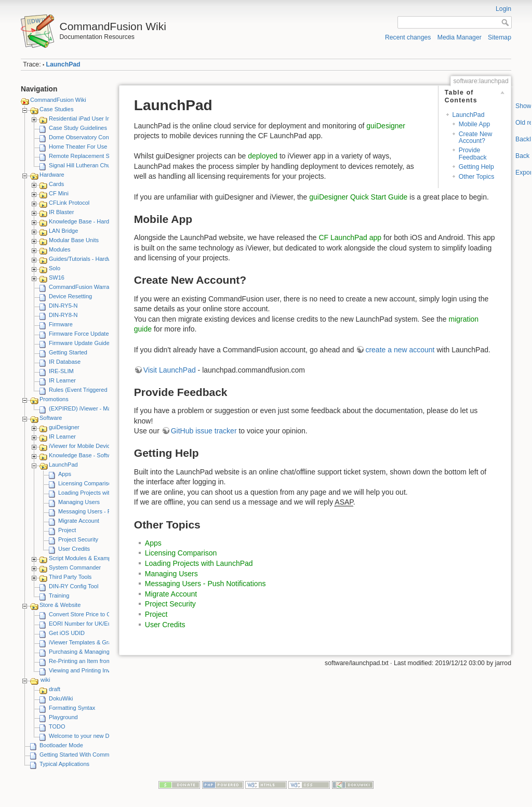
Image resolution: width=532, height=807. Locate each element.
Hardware (52, 175)
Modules (60, 249)
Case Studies (56, 109)
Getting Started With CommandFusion (88, 755)
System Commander (75, 567)
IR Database (65, 362)
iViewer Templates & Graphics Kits (92, 642)
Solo (55, 268)
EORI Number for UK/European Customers (103, 624)
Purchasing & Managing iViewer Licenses (101, 652)
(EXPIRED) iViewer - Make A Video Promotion (107, 408)
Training (59, 596)
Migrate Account (79, 521)
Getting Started (68, 352)
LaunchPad (63, 64)
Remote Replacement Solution (88, 156)
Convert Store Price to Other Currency (97, 614)
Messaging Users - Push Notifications (106, 511)
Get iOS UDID (67, 633)
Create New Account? (476, 137)
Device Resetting (70, 296)
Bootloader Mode (61, 745)
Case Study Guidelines (78, 128)
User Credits (74, 549)
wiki (45, 680)
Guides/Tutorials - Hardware (84, 259)
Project (67, 530)
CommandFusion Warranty (83, 287)
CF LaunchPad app (350, 237)
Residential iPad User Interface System (98, 118)
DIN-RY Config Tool (74, 586)
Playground (63, 717)
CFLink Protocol (69, 203)
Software (51, 418)
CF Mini (59, 193)
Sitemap (500, 37)
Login (503, 9)
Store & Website (60, 605)
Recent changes (408, 37)
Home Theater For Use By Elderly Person (102, 147)
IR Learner (62, 380)
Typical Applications (64, 764)
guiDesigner (64, 427)
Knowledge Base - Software (84, 455)
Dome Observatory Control (83, 137)
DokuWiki (61, 698)
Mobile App (475, 124)
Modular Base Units (74, 240)
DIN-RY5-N (63, 306)
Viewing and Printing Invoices (86, 670)
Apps (65, 474)
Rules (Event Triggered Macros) (89, 390)
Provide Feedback (473, 154)
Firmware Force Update (79, 334)
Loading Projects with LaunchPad (101, 493)
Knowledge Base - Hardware (85, 221)
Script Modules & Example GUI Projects (99, 558)
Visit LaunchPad (170, 370)
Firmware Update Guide (79, 343)
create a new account (400, 350)
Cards (56, 184)
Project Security (78, 539)
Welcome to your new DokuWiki (89, 736)
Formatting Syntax (72, 708)
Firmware (61, 324)
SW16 (57, 277)
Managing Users (79, 502)
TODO (57, 726)
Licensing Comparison (87, 483)
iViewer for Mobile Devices (82, 446)
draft (55, 689)
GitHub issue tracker (204, 431)
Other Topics (477, 177)
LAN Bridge (63, 231)
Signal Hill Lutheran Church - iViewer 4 (98, 165)
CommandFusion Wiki (58, 100)
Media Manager (460, 37)
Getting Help (476, 167)
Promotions (54, 399)
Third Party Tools (70, 577)
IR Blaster (61, 212)
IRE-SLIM (61, 371)
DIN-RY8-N (63, 315)
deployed (263, 156)
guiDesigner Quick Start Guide (358, 197)
